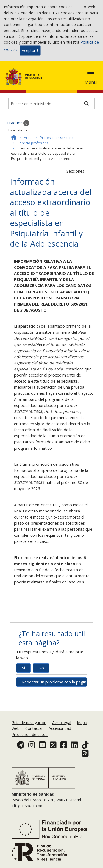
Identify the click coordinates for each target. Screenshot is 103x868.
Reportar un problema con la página (54, 682)
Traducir (18, 123)
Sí (23, 668)
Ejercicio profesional (33, 143)
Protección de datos (30, 734)
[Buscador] (51, 104)
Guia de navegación (29, 723)
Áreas (29, 138)
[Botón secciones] (90, 171)
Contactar (34, 728)
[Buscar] (87, 104)
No (41, 668)
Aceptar (30, 50)
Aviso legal (62, 723)
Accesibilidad (60, 728)
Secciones (75, 171)
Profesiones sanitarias (58, 138)
